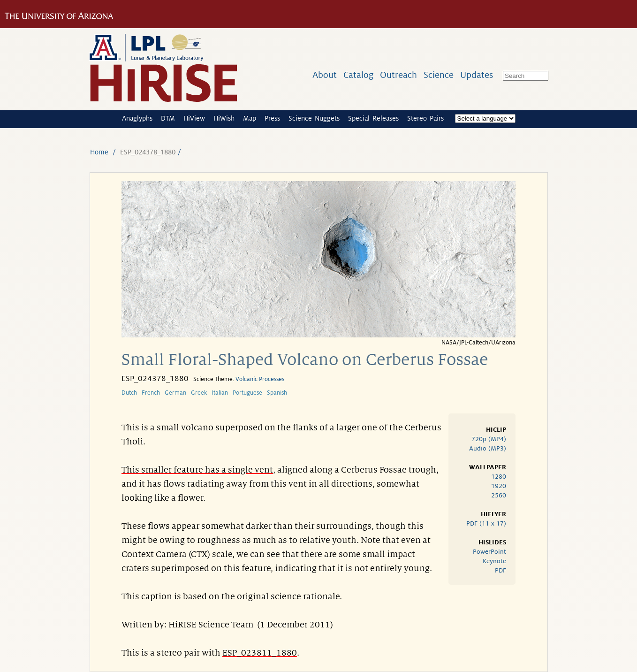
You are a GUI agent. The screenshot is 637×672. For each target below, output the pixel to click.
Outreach (398, 75)
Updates (477, 75)
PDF (500, 570)
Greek (199, 393)
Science (439, 75)
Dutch (129, 393)
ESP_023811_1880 (260, 653)
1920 (499, 486)
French (151, 393)
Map (250, 118)
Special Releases (373, 118)
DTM (168, 118)
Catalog (358, 75)
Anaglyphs (137, 118)
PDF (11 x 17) (486, 523)
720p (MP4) (489, 439)
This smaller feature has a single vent (197, 470)
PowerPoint (489, 552)
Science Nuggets (314, 118)
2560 (499, 495)
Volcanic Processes (260, 379)
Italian (220, 393)
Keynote (494, 561)
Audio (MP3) (488, 448)
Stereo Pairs (425, 118)
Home (99, 152)
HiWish (224, 118)
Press (272, 118)
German (175, 393)
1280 (499, 477)
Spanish (277, 393)
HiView (194, 118)
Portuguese (247, 393)
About (325, 75)
